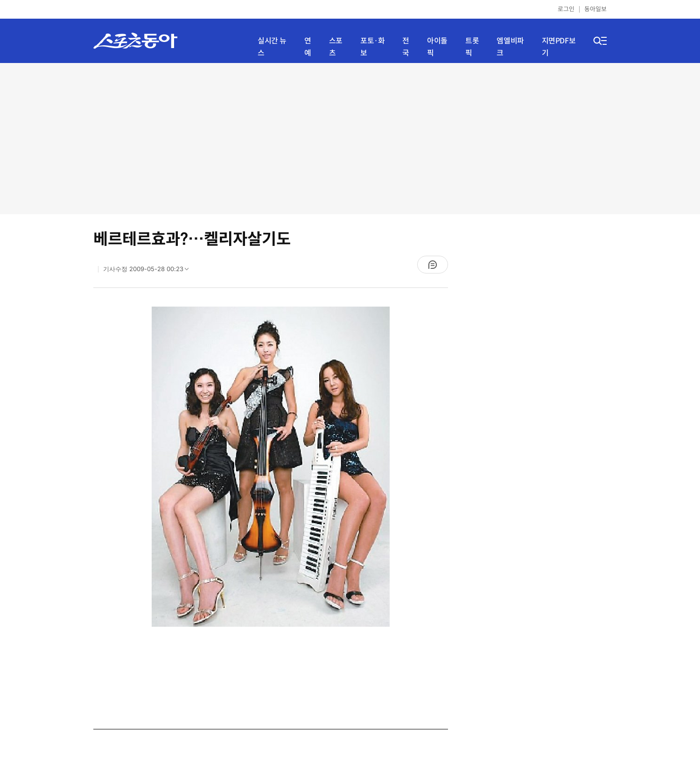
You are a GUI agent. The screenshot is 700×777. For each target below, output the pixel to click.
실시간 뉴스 (272, 47)
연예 (308, 47)
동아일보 (595, 9)
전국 (406, 47)
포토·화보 (372, 47)
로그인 (566, 9)
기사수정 (149, 271)
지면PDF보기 (559, 47)
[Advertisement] (350, 138)
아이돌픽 (437, 47)
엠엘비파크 (510, 47)
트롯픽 (472, 47)
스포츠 (336, 47)
